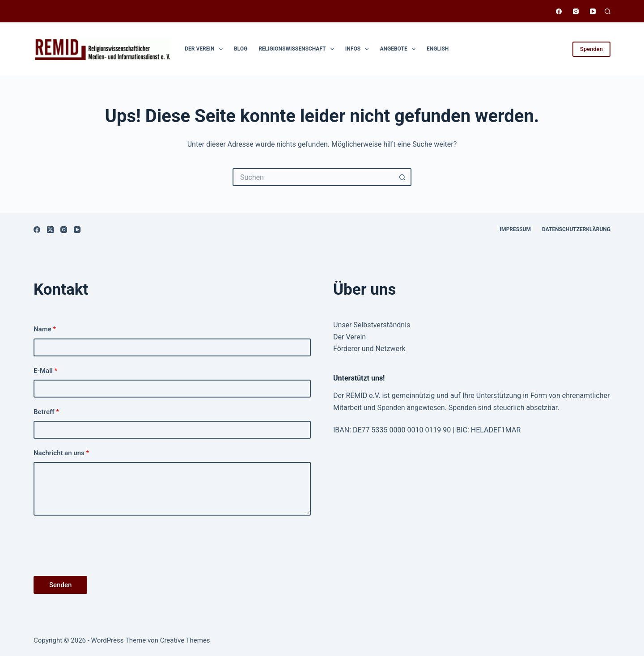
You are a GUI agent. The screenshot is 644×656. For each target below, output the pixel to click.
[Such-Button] (402, 177)
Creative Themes (185, 640)
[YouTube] (593, 11)
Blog (241, 49)
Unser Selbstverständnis (372, 325)
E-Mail (45, 371)
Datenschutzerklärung (576, 229)
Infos (359, 49)
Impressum (515, 229)
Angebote (399, 49)
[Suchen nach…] (313, 177)
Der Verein (205, 49)
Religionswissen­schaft (298, 49)
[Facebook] (559, 11)
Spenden (591, 49)
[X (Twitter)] (50, 230)
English (438, 49)
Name (45, 329)
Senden (60, 585)
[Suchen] (608, 11)
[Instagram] (576, 11)
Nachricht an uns (61, 453)
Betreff (46, 412)
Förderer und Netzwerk (369, 349)
